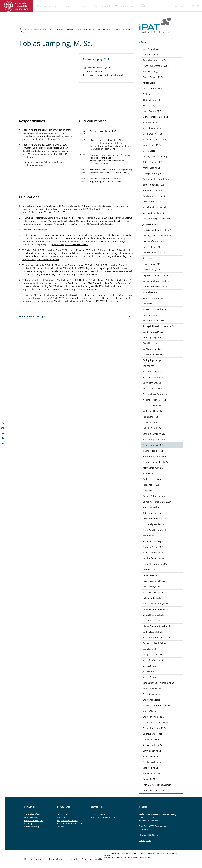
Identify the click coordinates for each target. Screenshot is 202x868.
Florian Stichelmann (152, 689)
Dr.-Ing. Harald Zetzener (154, 790)
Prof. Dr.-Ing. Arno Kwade (155, 439)
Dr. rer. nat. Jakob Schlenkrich (157, 643)
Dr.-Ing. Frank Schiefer (153, 632)
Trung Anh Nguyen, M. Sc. (155, 530)
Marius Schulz (149, 677)
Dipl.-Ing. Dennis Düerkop (155, 156)
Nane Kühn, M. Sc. (151, 417)
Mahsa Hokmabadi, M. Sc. (155, 309)
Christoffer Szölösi (152, 700)
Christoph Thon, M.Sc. (153, 717)
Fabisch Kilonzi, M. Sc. (153, 389)
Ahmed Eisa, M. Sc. (152, 168)
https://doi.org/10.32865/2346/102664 (79, 274)
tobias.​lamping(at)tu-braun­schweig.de (105, 75)
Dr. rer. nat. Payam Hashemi (156, 281)
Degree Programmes (67, 821)
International (103, 6)
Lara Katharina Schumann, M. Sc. (159, 683)
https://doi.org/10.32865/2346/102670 (70, 245)
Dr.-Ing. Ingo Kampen (153, 360)
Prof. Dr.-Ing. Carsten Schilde (157, 638)
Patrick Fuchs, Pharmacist (155, 207)
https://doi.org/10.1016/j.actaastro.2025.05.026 (90, 224)
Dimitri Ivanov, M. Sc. (153, 332)
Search (144, 6)
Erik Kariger (148, 366)
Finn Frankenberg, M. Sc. (154, 196)
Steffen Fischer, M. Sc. (153, 190)
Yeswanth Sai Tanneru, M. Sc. (157, 706)
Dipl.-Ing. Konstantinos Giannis (158, 236)
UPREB (48, 130)
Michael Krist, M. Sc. (152, 406)
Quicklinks (179, 6)
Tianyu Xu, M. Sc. (151, 779)
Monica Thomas (150, 711)
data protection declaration (140, 858)
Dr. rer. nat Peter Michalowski (157, 502)
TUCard (61, 827)
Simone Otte (149, 570)
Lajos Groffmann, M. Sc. (154, 241)
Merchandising (32, 827)
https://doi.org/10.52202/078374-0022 (41, 289)
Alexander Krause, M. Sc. (154, 400)
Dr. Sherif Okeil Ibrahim (154, 558)
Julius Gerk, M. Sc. (151, 224)
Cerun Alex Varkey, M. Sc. (155, 728)
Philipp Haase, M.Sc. (152, 264)
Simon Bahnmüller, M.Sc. (155, 60)
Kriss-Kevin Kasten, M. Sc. (155, 377)
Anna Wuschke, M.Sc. (153, 773)
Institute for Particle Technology (109, 29)
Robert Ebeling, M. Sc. (153, 162)
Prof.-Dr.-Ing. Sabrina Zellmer (157, 785)
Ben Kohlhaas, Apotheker (155, 394)
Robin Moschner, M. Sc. (154, 513)
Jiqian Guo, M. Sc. (151, 258)
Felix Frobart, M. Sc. (152, 202)
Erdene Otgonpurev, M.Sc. (155, 564)
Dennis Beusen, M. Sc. (153, 77)
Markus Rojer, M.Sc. (152, 621)
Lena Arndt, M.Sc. (151, 49)
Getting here (145, 841)
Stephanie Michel (151, 507)
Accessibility (96, 859)
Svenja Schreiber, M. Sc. (154, 655)
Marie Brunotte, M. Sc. (153, 134)
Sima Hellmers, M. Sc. (153, 298)
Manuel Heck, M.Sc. (152, 292)
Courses (61, 817)
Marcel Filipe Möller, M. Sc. (155, 524)
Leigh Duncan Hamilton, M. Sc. (157, 275)
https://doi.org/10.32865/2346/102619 (41, 259)
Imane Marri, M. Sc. (152, 473)
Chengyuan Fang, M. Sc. (154, 173)
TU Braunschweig (126, 6)
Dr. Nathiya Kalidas (152, 349)
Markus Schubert (151, 666)
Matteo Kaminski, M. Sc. (154, 355)
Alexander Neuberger (153, 541)
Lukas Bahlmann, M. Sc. (154, 55)
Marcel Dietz (149, 151)
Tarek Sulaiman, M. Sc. (153, 694)
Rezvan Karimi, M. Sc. (153, 372)
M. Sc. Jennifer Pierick (153, 592)
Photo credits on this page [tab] (32, 316)
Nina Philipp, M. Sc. (152, 587)
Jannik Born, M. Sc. (151, 100)
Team (24, 32)
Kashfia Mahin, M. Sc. (153, 468)
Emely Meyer (149, 490)
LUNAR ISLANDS (53, 145)
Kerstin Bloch (149, 83)
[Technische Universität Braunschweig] (21, 29)
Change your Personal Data (103, 817)
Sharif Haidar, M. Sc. (152, 270)
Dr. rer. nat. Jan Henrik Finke (156, 179)
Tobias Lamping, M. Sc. (154, 445)
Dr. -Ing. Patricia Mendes (154, 496)
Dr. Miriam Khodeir (152, 383)
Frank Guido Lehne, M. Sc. (155, 456)
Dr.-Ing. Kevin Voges (152, 734)
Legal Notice (74, 859)
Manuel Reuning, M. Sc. (154, 615)
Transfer (84, 6)
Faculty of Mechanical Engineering (67, 29)
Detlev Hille (148, 304)
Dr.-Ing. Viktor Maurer (153, 479)
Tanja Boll (147, 94)
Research (68, 6)
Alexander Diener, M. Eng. (155, 139)
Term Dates (63, 814)
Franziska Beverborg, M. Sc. (156, 66)
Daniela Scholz (150, 649)
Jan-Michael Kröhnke (153, 411)
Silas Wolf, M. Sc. (151, 768)
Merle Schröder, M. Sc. (153, 660)
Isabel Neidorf (149, 536)
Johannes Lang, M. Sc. (153, 451)
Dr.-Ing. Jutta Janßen (152, 338)
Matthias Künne (150, 422)
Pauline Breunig (150, 122)
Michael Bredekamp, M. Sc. (155, 117)
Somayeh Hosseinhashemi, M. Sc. (159, 326)
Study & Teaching (47, 6)
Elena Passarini (150, 575)
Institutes (88, 29)
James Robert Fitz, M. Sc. (154, 185)
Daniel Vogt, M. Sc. (151, 739)
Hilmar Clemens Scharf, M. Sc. (157, 626)
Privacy (85, 859)
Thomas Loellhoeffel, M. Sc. (156, 462)
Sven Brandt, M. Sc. (152, 105)
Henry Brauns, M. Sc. (153, 111)
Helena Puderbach (152, 598)
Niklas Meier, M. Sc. (152, 485)
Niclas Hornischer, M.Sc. (154, 321)
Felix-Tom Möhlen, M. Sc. (154, 519)
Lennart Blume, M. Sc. (153, 89)
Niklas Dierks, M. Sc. (152, 145)
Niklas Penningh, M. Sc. (154, 581)
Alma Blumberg (150, 72)
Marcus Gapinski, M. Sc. (154, 213)
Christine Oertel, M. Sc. (154, 547)
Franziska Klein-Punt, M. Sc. (156, 604)
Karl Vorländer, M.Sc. (153, 745)
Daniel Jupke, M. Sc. (152, 343)
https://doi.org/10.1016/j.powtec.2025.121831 (44, 212)
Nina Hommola (150, 315)
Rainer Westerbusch (152, 756)
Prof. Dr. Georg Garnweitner (156, 219)
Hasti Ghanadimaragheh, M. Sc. (158, 230)
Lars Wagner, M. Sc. (152, 751)
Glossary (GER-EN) (99, 814)
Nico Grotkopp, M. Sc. (153, 247)
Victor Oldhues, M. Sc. (153, 553)
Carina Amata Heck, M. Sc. (155, 287)
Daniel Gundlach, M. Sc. (154, 253)
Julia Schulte (148, 672)
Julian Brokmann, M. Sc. (154, 128)
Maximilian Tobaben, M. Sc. (156, 722)
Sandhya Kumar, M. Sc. (154, 434)
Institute (129, 29)
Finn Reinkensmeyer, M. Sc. (156, 609)
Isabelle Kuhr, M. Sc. (152, 428)
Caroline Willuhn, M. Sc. (154, 762)
